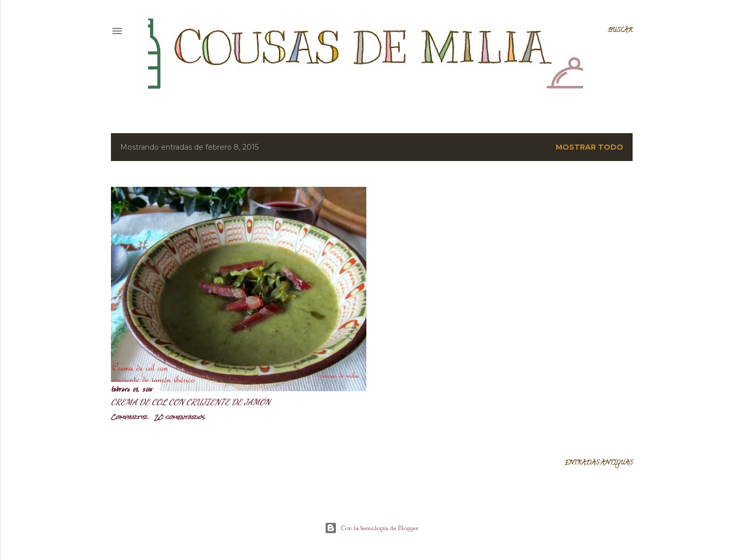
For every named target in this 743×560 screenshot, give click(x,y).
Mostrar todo (589, 147)
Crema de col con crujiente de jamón (191, 402)
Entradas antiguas (599, 463)
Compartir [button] (129, 417)
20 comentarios (180, 417)
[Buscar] (620, 31)
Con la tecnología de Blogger (372, 528)
